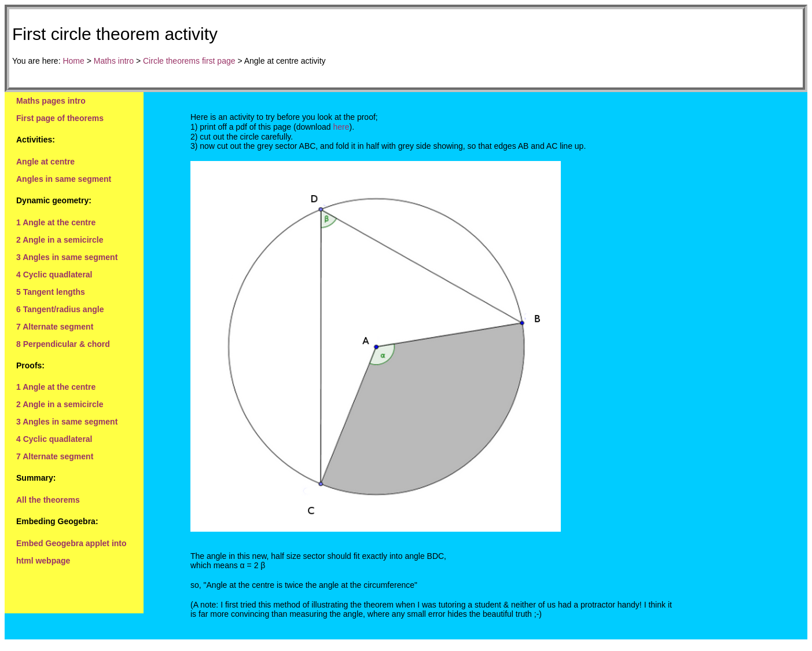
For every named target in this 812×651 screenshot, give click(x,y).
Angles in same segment (64, 179)
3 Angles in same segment (67, 257)
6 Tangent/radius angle (60, 309)
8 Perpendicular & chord (63, 344)
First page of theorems (60, 118)
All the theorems (48, 500)
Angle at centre (45, 162)
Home (73, 61)
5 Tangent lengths (51, 292)
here (341, 127)
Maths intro (114, 61)
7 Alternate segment (55, 327)
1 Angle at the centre (56, 222)
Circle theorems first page (189, 61)
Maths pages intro (51, 101)
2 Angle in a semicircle (60, 240)
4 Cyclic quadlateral (54, 275)
